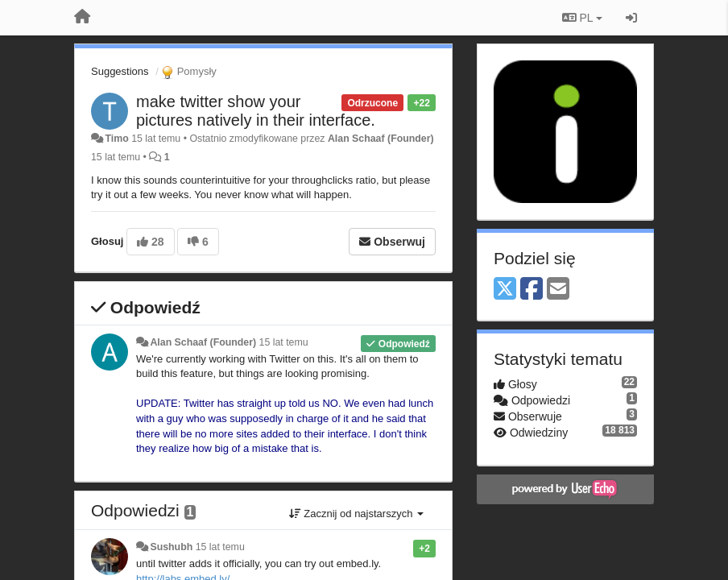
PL (582, 18)
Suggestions (120, 71)
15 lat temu (284, 342)
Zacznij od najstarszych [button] (356, 514)
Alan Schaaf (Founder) (381, 139)
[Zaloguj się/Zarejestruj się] (631, 18)
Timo (116, 139)
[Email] (558, 290)
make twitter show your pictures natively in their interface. (256, 111)
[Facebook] (532, 290)
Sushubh (171, 547)
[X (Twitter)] (505, 290)
